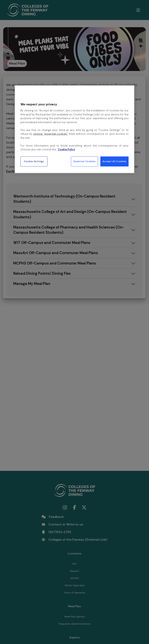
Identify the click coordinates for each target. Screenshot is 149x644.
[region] (74, 129)
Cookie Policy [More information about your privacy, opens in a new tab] (66, 149)
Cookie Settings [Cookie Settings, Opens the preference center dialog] (34, 161)
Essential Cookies (85, 161)
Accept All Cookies (114, 161)
